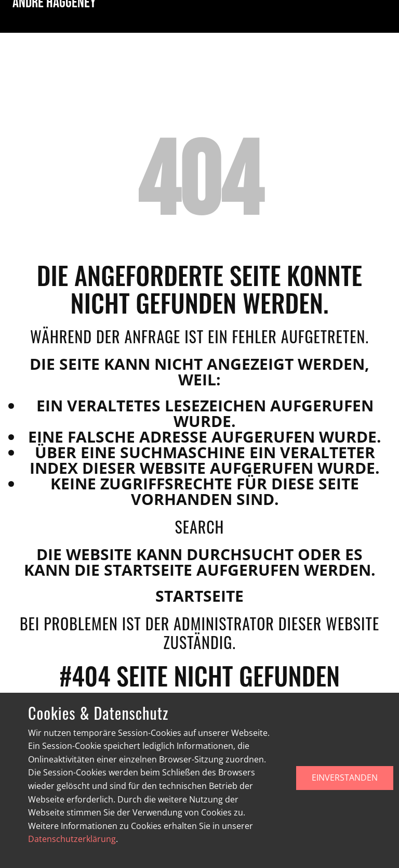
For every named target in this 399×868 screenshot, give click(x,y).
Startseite (199, 596)
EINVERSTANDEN (345, 778)
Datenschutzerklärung (72, 839)
